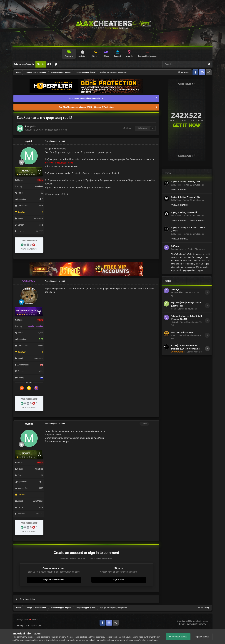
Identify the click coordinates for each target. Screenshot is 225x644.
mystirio (32, 126)
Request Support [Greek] (56, 130)
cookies (35, 640)
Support (117, 56)
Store (95, 56)
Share (127, 128)
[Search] (177, 64)
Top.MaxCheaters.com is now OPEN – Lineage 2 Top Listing (86, 107)
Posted (193, 185)
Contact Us (36, 625)
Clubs (106, 56)
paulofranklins (180, 249)
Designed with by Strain (28, 620)
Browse (68, 56)
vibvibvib (175, 322)
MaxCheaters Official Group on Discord (86, 98)
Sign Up (41, 64)
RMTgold (177, 185)
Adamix (174, 335)
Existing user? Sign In (24, 64)
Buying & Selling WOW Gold (184, 212)
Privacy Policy (23, 625)
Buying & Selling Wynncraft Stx (185, 197)
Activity (82, 56)
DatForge (175, 246)
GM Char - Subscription (182, 332)
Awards (129, 56)
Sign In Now (119, 580)
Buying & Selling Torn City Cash (185, 182)
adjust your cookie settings (102, 640)
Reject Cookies (202, 637)
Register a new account (54, 580)
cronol (173, 309)
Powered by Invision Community (193, 624)
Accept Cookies (178, 637)
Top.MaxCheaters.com (147, 56)
